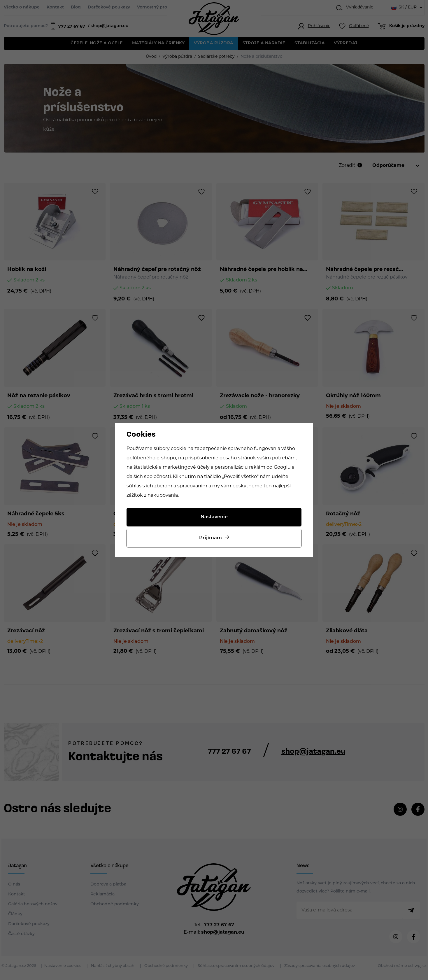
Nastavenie (214, 517)
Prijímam (211, 538)
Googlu (282, 468)
